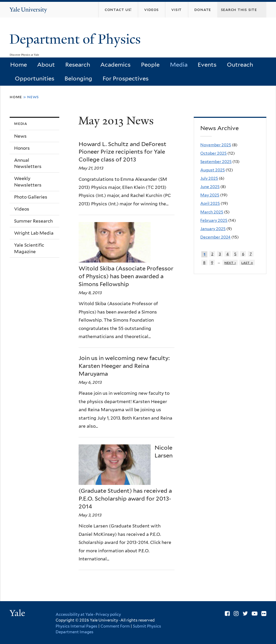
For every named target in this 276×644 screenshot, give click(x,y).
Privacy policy (108, 614)
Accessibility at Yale (74, 614)
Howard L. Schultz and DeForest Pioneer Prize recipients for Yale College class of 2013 (122, 152)
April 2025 (210, 203)
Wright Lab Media (34, 233)
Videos (22, 209)
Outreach (240, 65)
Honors (22, 148)
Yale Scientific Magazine (29, 248)
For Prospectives (126, 78)
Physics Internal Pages (77, 626)
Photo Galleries (31, 197)
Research (78, 65)
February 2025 (214, 220)
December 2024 (215, 237)
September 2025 (216, 162)
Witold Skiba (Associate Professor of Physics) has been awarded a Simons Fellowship (126, 276)
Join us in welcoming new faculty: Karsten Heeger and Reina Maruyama (124, 366)
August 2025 (213, 170)
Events (207, 65)
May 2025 (210, 195)
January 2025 (213, 229)
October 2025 (213, 153)
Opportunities (35, 78)
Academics (115, 65)
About (46, 65)
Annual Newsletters (28, 163)
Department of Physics (77, 39)
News (20, 136)
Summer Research (33, 221)
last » (247, 262)
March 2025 (212, 212)
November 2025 (216, 145)
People (150, 65)
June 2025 (210, 187)
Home (19, 65)
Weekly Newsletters (28, 182)
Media (179, 65)
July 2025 (209, 178)
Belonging (78, 78)
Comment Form (115, 626)
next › (230, 262)
